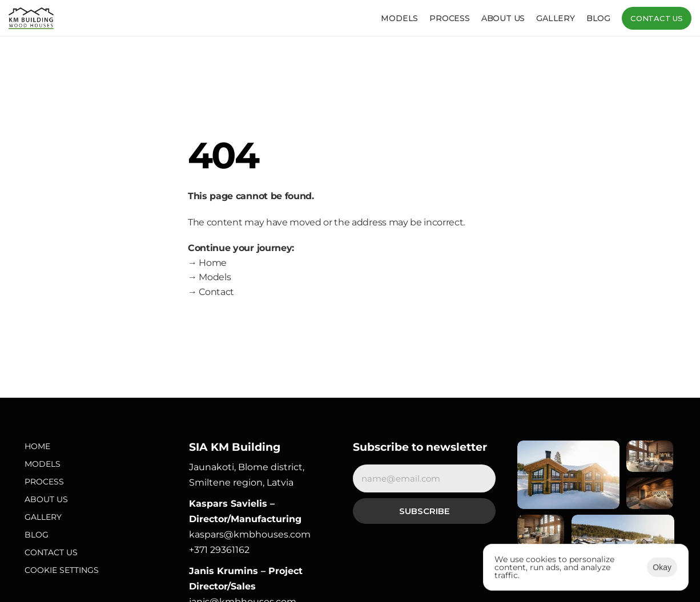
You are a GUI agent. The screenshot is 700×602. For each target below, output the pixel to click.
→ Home (207, 263)
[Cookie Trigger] (62, 570)
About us (503, 18)
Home (37, 446)
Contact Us (51, 552)
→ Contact (211, 292)
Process (450, 18)
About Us (46, 499)
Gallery (556, 18)
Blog (598, 18)
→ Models (209, 277)
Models (399, 18)
